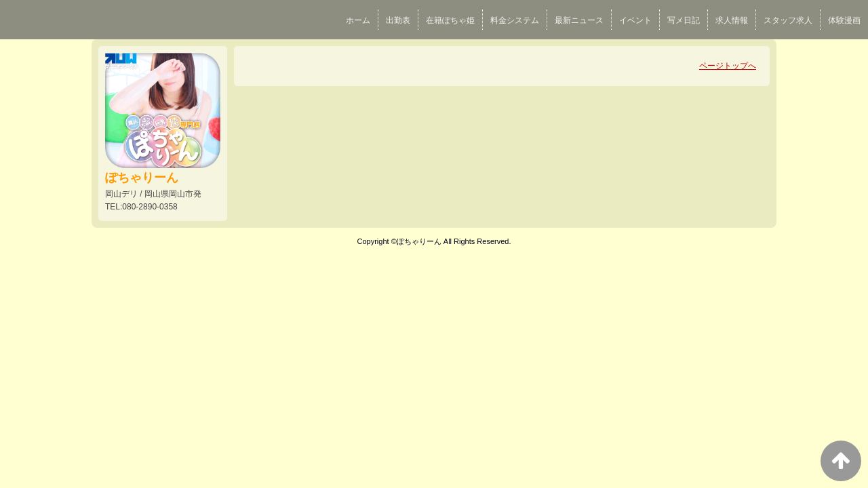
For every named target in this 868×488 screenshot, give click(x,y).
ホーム (358, 20)
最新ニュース (579, 20)
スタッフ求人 (788, 20)
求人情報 (732, 20)
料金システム (515, 20)
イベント (635, 20)
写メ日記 (684, 20)
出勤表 (398, 20)
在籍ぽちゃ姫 (450, 20)
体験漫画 (844, 20)
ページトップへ (728, 66)
